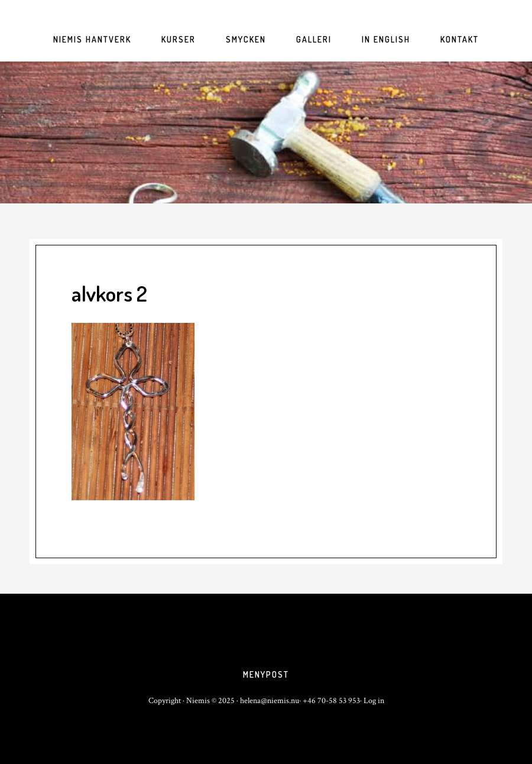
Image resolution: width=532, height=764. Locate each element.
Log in (374, 701)
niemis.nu (266, 132)
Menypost (266, 674)
